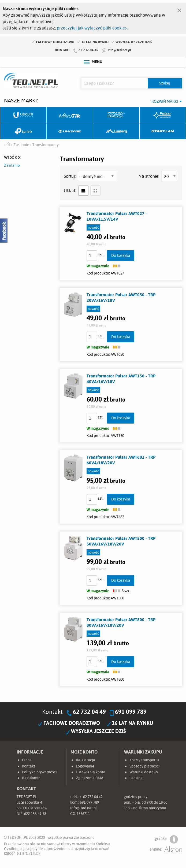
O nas (27, 760)
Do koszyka (121, 255)
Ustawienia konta (91, 772)
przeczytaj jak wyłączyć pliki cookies (92, 28)
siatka (95, 191)
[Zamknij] (179, 9)
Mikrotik (70, 115)
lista (83, 191)
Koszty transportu (144, 760)
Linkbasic (70, 131)
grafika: (166, 839)
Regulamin (31, 778)
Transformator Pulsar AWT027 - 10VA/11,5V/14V (117, 216)
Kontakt (63, 50)
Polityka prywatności (39, 772)
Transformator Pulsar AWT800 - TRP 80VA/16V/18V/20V (121, 622)
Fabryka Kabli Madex (116, 115)
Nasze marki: (21, 100)
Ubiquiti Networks (23, 115)
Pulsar (163, 115)
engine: (166, 850)
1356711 (83, 814)
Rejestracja (85, 760)
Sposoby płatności (145, 766)
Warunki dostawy (144, 772)
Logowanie (85, 766)
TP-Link (23, 131)
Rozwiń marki (165, 101)
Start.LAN (163, 131)
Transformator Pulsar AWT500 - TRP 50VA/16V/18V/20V (121, 541)
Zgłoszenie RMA (90, 778)
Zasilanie (12, 165)
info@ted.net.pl (119, 50)
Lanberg (116, 131)
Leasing (136, 778)
